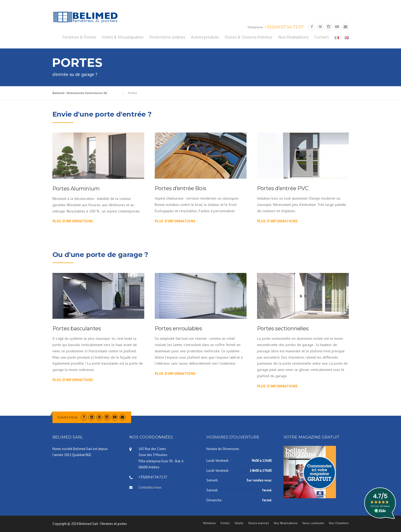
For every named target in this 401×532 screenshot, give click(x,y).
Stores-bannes (259, 523)
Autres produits (205, 37)
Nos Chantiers (339, 523)
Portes (225, 523)
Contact (322, 37)
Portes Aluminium (76, 189)
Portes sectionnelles (283, 328)
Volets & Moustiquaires (123, 37)
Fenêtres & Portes (79, 37)
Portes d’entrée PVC (283, 188)
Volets (239, 523)
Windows (209, 523)
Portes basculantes (77, 328)
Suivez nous (67, 417)
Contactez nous (150, 487)
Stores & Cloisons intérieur (249, 37)
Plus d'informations (73, 221)
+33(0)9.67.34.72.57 (284, 27)
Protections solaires (167, 37)
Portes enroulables (178, 328)
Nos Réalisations (293, 37)
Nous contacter (313, 523)
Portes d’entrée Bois (181, 188)
